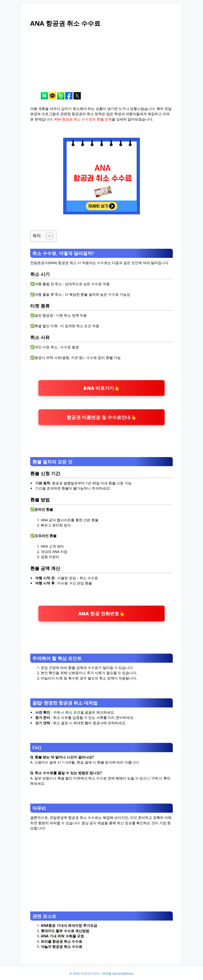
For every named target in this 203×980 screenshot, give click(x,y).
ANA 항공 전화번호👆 (101, 614)
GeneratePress (123, 973)
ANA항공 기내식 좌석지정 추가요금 (69, 925)
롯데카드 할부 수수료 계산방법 (65, 931)
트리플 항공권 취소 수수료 (62, 941)
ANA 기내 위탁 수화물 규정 (62, 936)
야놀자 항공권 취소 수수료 (62, 947)
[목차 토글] (48, 236)
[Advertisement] (101, 63)
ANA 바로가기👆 (101, 388)
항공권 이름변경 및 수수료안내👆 (101, 417)
